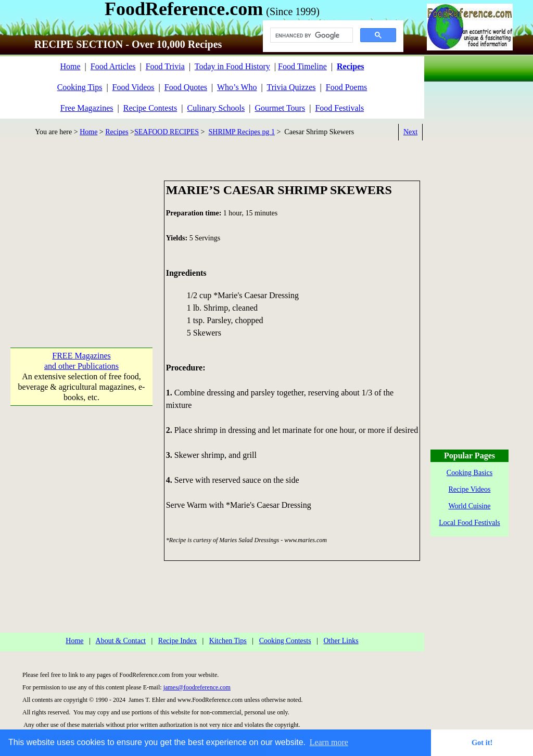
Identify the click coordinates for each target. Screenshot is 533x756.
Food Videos (134, 87)
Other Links (341, 641)
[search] (310, 35)
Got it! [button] (482, 742)
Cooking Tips (80, 87)
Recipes (117, 132)
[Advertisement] (81, 246)
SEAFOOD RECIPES (167, 132)
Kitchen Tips (228, 641)
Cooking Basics (469, 473)
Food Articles (113, 66)
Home (70, 66)
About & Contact (121, 641)
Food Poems (347, 87)
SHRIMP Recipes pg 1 (242, 132)
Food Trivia (165, 66)
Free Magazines (87, 108)
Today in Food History (232, 66)
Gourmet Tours (280, 108)
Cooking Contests (285, 641)
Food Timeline (302, 66)
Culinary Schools (216, 108)
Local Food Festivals (469, 523)
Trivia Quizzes (291, 87)
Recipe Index (177, 641)
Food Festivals (339, 108)
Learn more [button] (329, 742)
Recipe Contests (150, 108)
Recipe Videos (470, 489)
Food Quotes (186, 87)
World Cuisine (470, 506)
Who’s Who (237, 87)
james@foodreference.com (197, 687)
